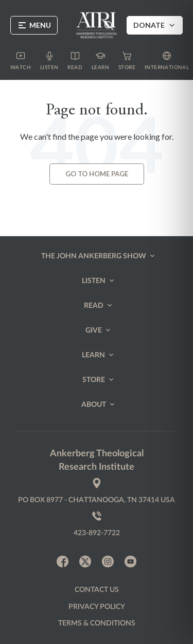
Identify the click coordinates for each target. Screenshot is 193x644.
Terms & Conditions (97, 623)
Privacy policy (97, 607)
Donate (155, 25)
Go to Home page (97, 174)
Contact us (97, 590)
